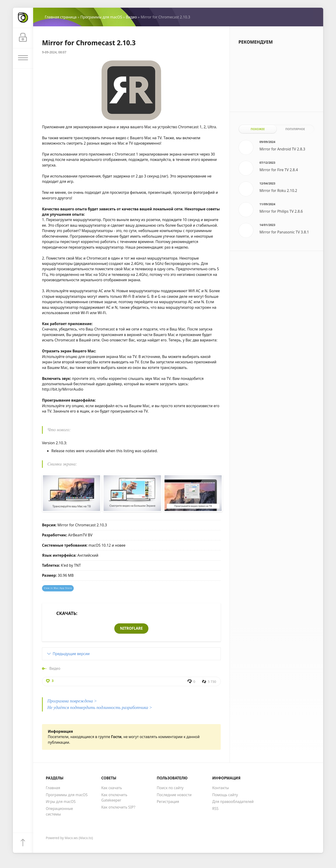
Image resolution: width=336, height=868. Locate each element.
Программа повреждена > (72, 701)
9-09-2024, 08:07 (54, 52)
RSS (215, 809)
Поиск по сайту (170, 788)
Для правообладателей (233, 802)
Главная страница (61, 17)
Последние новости (174, 795)
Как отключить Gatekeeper (114, 797)
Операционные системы (59, 811)
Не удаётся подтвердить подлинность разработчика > (100, 707)
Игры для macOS (61, 802)
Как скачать (112, 788)
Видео (131, 17)
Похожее (258, 129)
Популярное (295, 129)
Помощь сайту (225, 795)
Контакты (221, 788)
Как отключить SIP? (118, 807)
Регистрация (168, 802)
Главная (53, 788)
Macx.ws (71, 838)
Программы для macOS (101, 17)
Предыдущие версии (71, 654)
